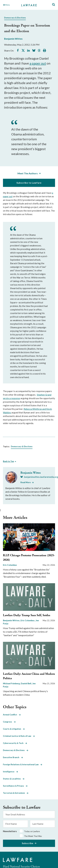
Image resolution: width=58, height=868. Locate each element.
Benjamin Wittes (13, 39)
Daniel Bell (26, 683)
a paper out (38, 63)
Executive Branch (13, 757)
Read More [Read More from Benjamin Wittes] (26, 482)
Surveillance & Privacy (15, 786)
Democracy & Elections (15, 18)
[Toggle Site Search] (54, 5)
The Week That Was (33, 836)
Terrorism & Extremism (16, 793)
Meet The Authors (28, 173)
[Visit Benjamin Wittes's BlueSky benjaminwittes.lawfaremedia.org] (39, 477)
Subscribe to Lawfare (29, 183)
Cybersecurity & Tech (15, 743)
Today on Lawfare (32, 831)
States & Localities (14, 779)
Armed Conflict (12, 715)
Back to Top (8, 461)
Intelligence (10, 772)
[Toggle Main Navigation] (11, 5)
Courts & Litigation (14, 729)
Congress (9, 722)
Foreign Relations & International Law (23, 764)
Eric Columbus (10, 565)
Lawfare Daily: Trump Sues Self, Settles (27, 615)
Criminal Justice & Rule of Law (19, 736)
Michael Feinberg (12, 683)
